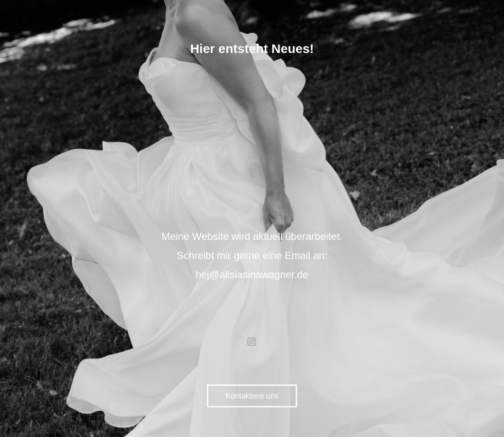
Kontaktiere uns (252, 396)
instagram (252, 342)
